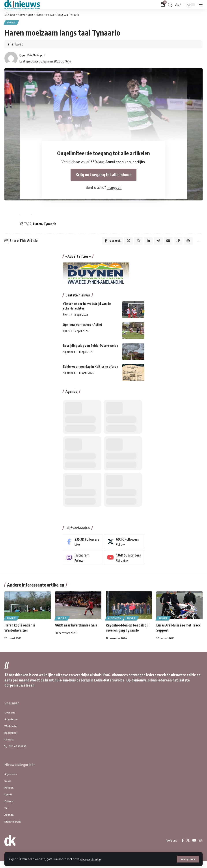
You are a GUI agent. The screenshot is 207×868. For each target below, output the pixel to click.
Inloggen (114, 189)
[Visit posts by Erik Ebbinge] (11, 59)
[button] (188, 859)
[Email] (166, 242)
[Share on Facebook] (108, 242)
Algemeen (69, 354)
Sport (12, 23)
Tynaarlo (50, 224)
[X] (124, 544)
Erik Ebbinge (36, 56)
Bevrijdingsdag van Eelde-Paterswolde (90, 348)
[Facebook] (83, 544)
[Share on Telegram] (155, 242)
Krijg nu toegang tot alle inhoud (103, 176)
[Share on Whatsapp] (135, 242)
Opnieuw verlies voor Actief (83, 327)
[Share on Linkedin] (145, 242)
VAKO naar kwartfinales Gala (77, 628)
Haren (37, 224)
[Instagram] (83, 560)
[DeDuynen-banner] (96, 275)
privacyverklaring (92, 859)
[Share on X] (124, 242)
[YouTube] (194, 847)
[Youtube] (124, 560)
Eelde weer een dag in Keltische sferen (90, 369)
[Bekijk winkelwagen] (163, 5)
